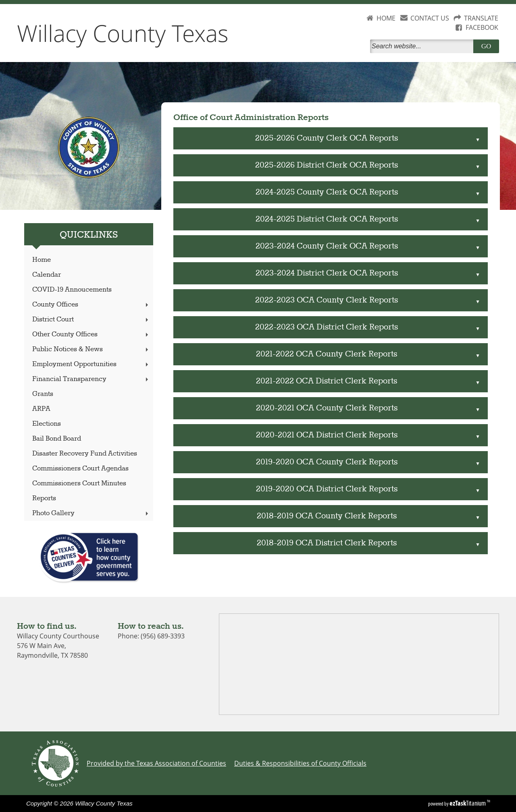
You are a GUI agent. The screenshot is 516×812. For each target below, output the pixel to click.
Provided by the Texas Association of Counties (156, 763)
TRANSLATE (481, 18)
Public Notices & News (91, 349)
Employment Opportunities (91, 364)
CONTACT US (430, 18)
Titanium (468, 803)
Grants (43, 394)
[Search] (423, 46)
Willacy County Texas (123, 33)
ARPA (41, 409)
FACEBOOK (482, 27)
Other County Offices (91, 335)
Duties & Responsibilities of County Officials (300, 763)
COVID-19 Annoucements (72, 290)
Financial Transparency (91, 379)
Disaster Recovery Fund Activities (85, 454)
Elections (47, 424)
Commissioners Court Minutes (79, 484)
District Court (91, 320)
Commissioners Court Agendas (80, 469)
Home (42, 260)
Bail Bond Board (57, 439)
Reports (44, 498)
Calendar (47, 275)
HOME (386, 18)
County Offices (91, 305)
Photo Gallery (91, 513)
